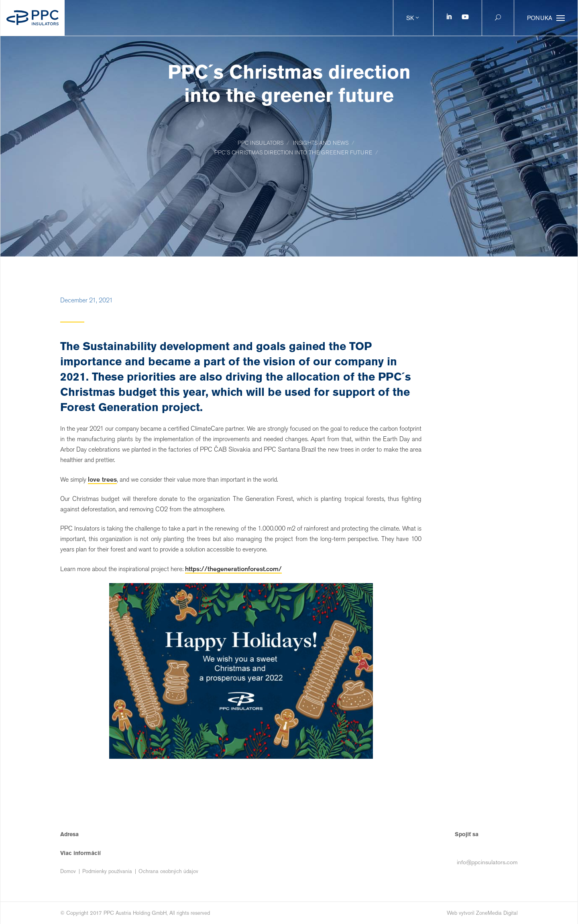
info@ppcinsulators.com (487, 862)
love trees (102, 479)
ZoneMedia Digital (497, 913)
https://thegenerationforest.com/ (233, 569)
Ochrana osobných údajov (168, 871)
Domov (68, 871)
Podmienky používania (107, 871)
